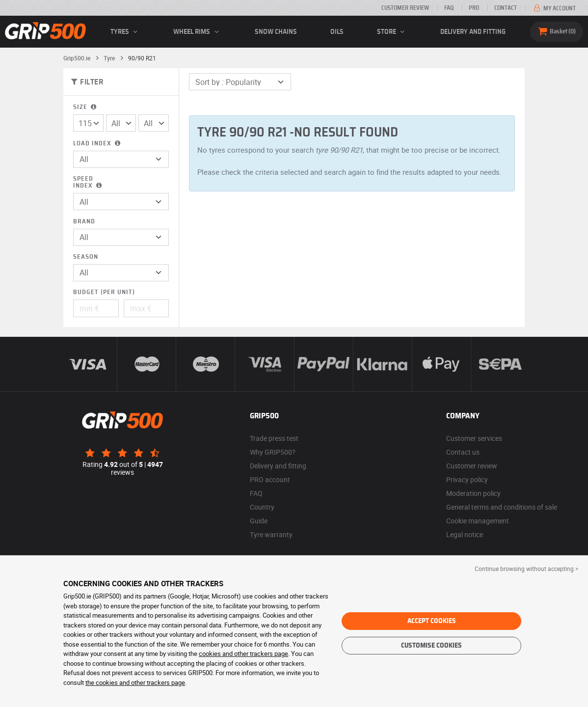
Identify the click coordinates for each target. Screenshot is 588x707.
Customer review (405, 8)
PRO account (270, 479)
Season (86, 257)
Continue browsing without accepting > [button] (526, 569)
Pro (474, 8)
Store (392, 32)
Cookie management (478, 521)
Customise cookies (431, 646)
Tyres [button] (125, 32)
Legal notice (465, 534)
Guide (259, 521)
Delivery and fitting (473, 32)
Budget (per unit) (104, 292)
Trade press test (274, 438)
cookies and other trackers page (243, 653)
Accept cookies (432, 621)
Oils (337, 32)
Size (86, 107)
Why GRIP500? (273, 452)
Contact (506, 8)
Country (262, 507)
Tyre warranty (271, 534)
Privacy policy (467, 479)
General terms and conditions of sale (502, 507)
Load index (98, 144)
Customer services (474, 438)
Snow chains (276, 32)
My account (554, 8)
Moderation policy (473, 493)
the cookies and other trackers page (135, 682)
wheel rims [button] (197, 32)
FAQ (449, 8)
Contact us (463, 452)
